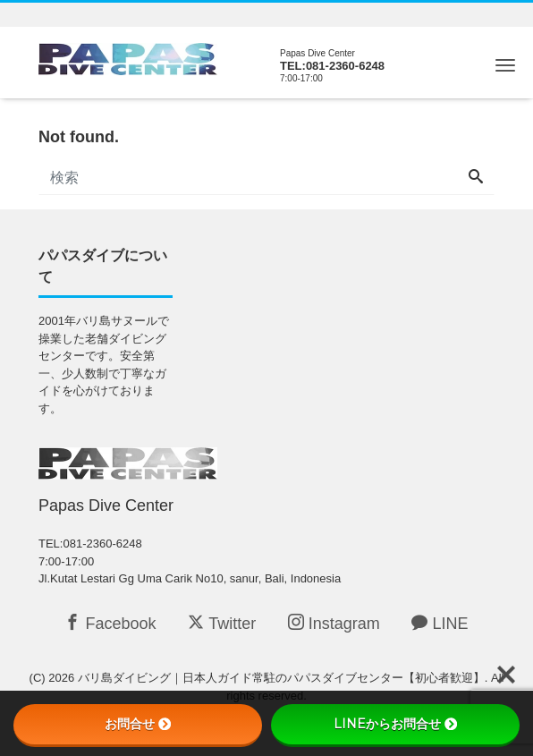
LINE (440, 623)
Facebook (110, 623)
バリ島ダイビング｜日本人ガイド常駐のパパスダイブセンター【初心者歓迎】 (281, 678)
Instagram (334, 623)
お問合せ (138, 724)
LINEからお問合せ (395, 724)
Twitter (222, 623)
